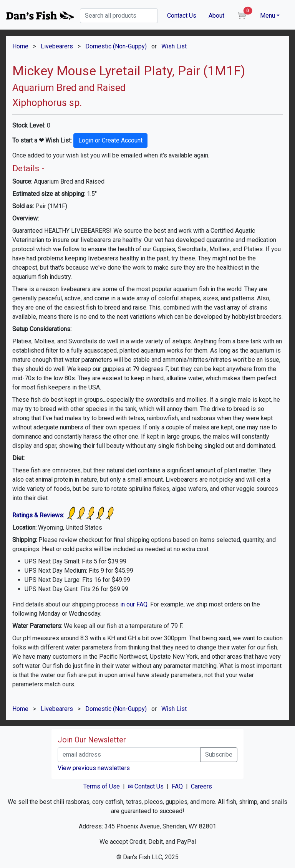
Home (20, 46)
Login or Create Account (110, 140)
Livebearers (57, 46)
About (216, 16)
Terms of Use (102, 786)
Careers (201, 786)
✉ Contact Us (146, 786)
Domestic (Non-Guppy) (116, 46)
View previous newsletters (94, 768)
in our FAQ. (134, 604)
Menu (268, 16)
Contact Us (182, 16)
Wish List (174, 46)
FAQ (177, 786)
